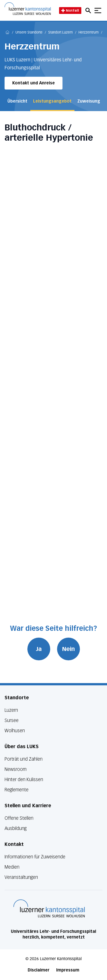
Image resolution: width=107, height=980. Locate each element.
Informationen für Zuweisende (35, 857)
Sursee (12, 720)
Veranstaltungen (21, 877)
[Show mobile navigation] (98, 11)
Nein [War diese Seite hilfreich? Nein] (68, 649)
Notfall (70, 10)
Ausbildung (16, 828)
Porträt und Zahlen (24, 759)
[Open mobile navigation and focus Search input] (89, 11)
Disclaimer (39, 970)
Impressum (68, 970)
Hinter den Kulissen (24, 780)
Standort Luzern (60, 33)
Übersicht (17, 101)
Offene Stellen (19, 818)
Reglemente (17, 790)
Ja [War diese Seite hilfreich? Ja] (39, 649)
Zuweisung (89, 101)
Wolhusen (15, 731)
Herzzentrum (89, 33)
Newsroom (16, 769)
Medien (12, 867)
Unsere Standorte (29, 33)
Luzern (11, 710)
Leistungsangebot (52, 101)
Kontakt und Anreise (34, 83)
